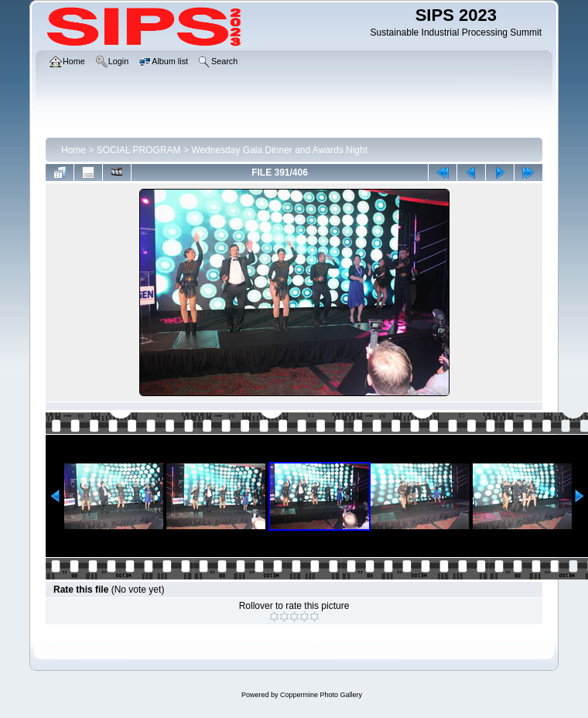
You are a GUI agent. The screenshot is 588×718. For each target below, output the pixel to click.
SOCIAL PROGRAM (139, 150)
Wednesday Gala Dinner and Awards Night (279, 150)
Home (73, 150)
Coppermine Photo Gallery (321, 695)
